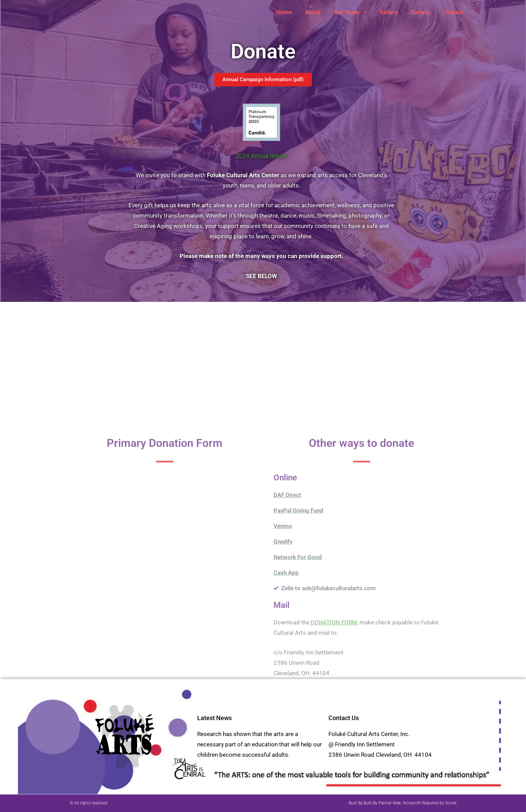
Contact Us (344, 718)
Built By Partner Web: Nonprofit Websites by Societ (410, 803)
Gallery (392, 12)
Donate (422, 12)
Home (291, 12)
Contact (454, 12)
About (319, 12)
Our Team (355, 12)
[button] (367, 12)
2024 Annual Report (261, 155)
